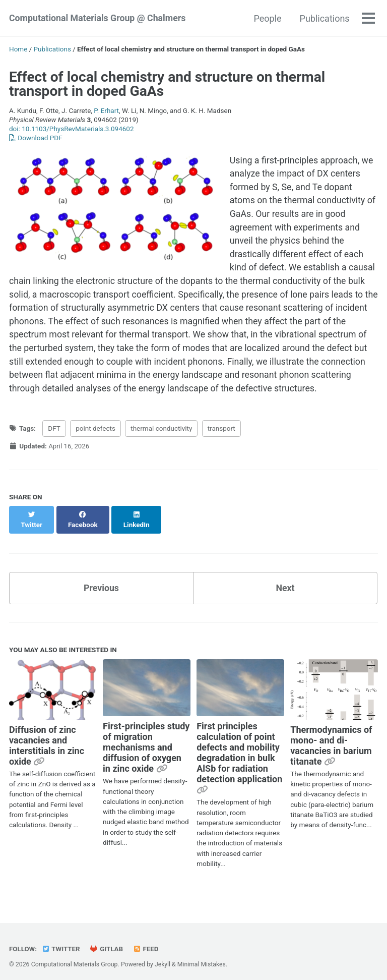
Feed (147, 942)
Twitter (61, 942)
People (267, 18)
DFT (54, 432)
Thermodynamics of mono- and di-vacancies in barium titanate (331, 738)
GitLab (108, 942)
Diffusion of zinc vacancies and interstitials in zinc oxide (47, 738)
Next (285, 581)
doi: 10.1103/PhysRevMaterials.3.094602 (72, 129)
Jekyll (163, 957)
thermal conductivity (161, 432)
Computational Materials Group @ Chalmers (99, 18)
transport (221, 432)
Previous (102, 581)
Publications (324, 18)
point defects (95, 432)
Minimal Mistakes (202, 957)
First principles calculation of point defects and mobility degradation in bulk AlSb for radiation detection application (239, 745)
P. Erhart (106, 110)
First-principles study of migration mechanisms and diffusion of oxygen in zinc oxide (146, 740)
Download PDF (36, 138)
